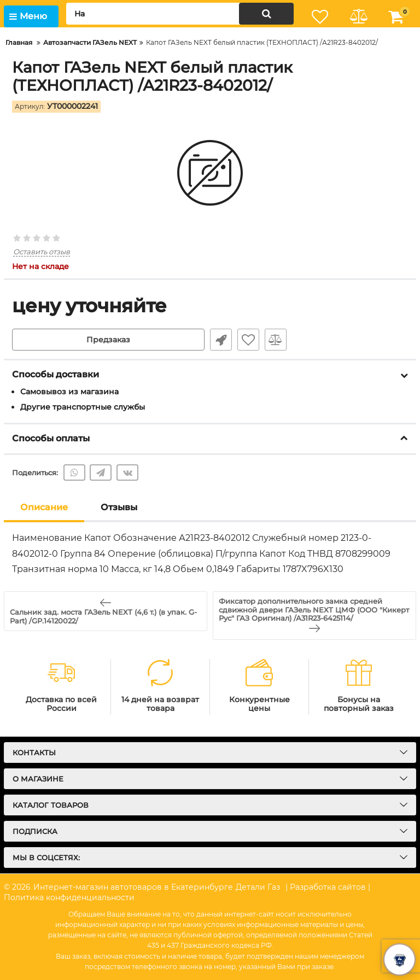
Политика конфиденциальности (69, 897)
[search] (180, 14)
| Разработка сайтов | (328, 887)
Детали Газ (258, 887)
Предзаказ (108, 340)
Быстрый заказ (221, 340)
